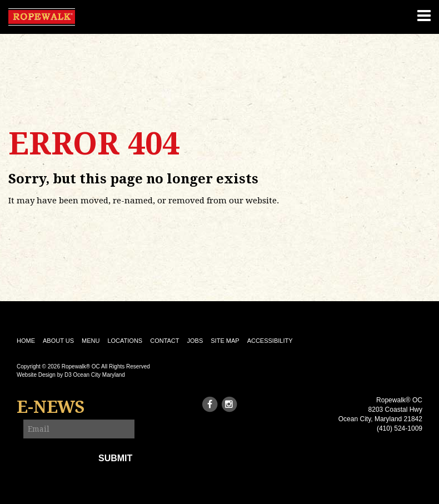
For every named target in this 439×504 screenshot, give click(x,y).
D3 (68, 375)
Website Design (36, 375)
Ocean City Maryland (99, 375)
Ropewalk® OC (81, 366)
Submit (115, 458)
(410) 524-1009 (400, 428)
